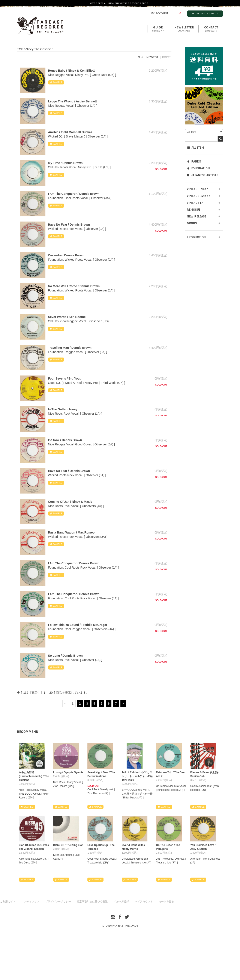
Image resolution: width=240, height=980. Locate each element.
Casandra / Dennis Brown (66, 255)
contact (211, 29)
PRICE (166, 57)
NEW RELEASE (197, 217)
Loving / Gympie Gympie (68, 772)
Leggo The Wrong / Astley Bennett (72, 101)
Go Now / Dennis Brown (65, 440)
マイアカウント (144, 902)
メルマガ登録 (121, 902)
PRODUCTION (196, 237)
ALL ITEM (195, 148)
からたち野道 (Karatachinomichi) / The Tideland (34, 776)
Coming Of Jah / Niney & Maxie (70, 502)
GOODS (192, 223)
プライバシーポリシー (58, 902)
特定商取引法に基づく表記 (92, 902)
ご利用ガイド (8, 902)
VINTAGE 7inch (198, 189)
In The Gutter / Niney (63, 409)
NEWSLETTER (184, 29)
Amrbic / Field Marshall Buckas (70, 132)
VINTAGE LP (195, 203)
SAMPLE (56, 82)
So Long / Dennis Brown (65, 656)
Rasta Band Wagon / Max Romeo (71, 532)
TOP (20, 49)
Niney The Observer (39, 49)
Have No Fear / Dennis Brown (69, 225)
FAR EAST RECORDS (205, 13)
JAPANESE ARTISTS (202, 175)
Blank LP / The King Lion (68, 845)
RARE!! (194, 162)
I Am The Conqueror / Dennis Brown (74, 194)
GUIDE (158, 29)
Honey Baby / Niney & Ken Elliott (71, 71)
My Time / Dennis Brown (65, 163)
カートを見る (166, 902)
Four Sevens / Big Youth (65, 378)
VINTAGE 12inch (199, 196)
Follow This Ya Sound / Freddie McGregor (78, 625)
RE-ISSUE (194, 210)
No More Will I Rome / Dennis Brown (74, 286)
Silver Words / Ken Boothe (67, 317)
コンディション (30, 902)
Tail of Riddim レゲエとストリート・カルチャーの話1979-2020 (137, 776)
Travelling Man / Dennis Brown (70, 348)
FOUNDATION (198, 168)
